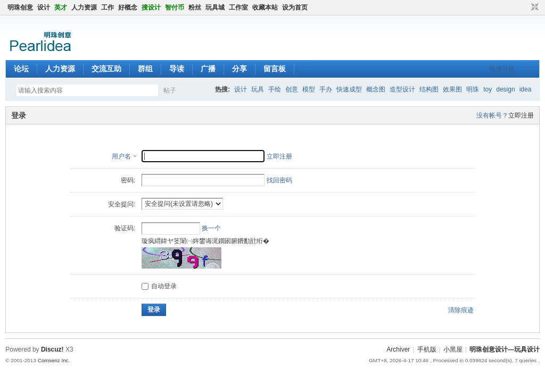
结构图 (429, 89)
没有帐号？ (492, 115)
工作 (108, 7)
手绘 (275, 89)
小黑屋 (453, 349)
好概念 (128, 7)
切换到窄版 (534, 7)
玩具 (258, 89)
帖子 (170, 90)
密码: (128, 180)
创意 (292, 89)
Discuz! (52, 349)
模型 (309, 89)
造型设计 (402, 89)
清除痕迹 (461, 310)
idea (526, 89)
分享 (240, 69)
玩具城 (215, 7)
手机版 (427, 349)
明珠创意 (20, 7)
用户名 (121, 156)
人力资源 (84, 7)
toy (488, 89)
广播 (208, 69)
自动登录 (159, 286)
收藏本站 (265, 7)
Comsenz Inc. (54, 360)
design (505, 89)
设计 (44, 7)
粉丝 (195, 7)
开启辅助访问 (525, 7)
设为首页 (295, 7)
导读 (177, 69)
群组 (145, 69)
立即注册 (521, 115)
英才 (61, 7)
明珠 (473, 89)
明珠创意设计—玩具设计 (505, 349)
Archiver (398, 349)
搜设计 (151, 7)
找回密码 (279, 180)
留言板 (275, 69)
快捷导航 (502, 69)
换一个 (211, 228)
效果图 (452, 89)
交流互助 (106, 69)
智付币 (175, 7)
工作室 (238, 7)
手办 (326, 89)
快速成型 (349, 89)
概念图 (376, 89)
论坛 (21, 69)
